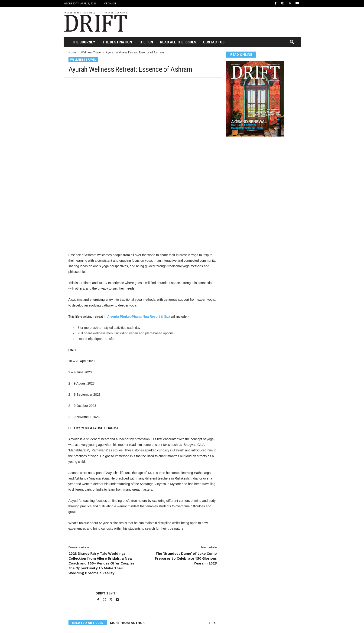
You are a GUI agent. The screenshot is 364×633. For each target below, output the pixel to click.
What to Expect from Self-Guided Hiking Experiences (191, 617)
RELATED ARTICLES (88, 569)
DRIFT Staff (105, 540)
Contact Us (214, 42)
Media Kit (110, 3)
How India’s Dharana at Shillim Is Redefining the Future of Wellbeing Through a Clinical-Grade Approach (91, 621)
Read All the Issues (178, 42)
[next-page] (215, 570)
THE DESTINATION (117, 42)
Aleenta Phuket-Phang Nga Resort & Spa (139, 263)
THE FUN (146, 42)
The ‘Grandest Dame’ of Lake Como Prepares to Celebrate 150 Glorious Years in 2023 (186, 505)
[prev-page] (210, 570)
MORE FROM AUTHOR (127, 569)
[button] (292, 42)
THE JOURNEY (84, 42)
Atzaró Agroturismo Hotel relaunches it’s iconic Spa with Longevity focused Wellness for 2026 (143, 621)
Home (73, 52)
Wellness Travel (91, 52)
